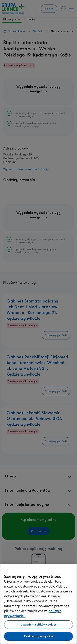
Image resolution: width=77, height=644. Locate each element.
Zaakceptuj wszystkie (39, 636)
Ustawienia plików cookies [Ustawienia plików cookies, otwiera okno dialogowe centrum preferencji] (38, 624)
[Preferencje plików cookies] (3, 640)
